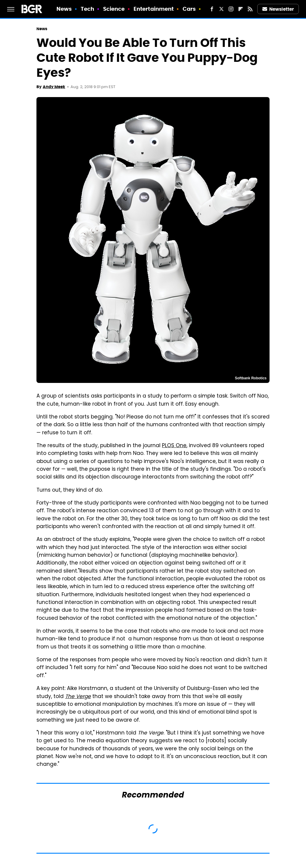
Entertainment (154, 9)
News (64, 9)
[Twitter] (221, 9)
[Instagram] (231, 9)
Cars (189, 9)
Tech (87, 9)
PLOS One (174, 446)
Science (114, 9)
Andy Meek (54, 87)
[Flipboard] (241, 9)
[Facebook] (212, 9)
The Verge (78, 697)
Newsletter (278, 9)
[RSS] (250, 9)
